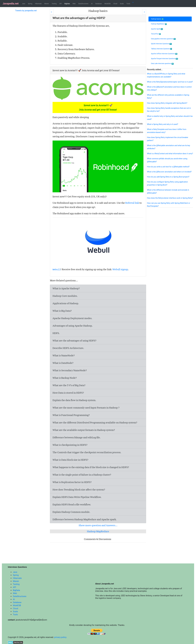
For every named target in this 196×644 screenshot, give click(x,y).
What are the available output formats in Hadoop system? (84, 430)
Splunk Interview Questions (161, 44)
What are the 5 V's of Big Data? (69, 385)
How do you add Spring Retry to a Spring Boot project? (168, 177)
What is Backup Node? (65, 378)
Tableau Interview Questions (161, 49)
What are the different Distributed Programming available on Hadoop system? (95, 423)
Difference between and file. (77, 437)
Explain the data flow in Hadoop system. (74, 400)
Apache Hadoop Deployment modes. (72, 318)
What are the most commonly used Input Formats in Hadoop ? (86, 408)
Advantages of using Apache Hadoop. (73, 326)
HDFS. (56, 333)
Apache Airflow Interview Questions (164, 54)
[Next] (144, 12)
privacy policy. (61, 637)
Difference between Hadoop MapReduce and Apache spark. (85, 519)
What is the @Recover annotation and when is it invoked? (169, 172)
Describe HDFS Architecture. (68, 348)
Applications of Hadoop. (66, 303)
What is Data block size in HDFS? (70, 460)
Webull (57, 270)
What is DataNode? (63, 363)
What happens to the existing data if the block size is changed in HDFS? (91, 467)
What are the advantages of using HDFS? (74, 341)
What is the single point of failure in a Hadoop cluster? (82, 475)
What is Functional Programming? (71, 415)
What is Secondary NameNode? (70, 370)
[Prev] (52, 12)
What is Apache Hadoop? (66, 288)
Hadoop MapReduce (98, 531)
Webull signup (120, 269)
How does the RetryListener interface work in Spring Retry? (170, 198)
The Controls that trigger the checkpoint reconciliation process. (87, 452)
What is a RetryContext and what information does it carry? (170, 154)
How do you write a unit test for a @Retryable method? (168, 167)
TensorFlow (156, 34)
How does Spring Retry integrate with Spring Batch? (167, 103)
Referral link (132, 203)
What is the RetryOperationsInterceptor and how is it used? (170, 82)
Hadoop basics (157, 19)
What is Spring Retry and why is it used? (162, 124)
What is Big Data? (62, 311)
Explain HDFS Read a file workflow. (72, 504)
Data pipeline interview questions (163, 39)
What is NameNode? (64, 355)
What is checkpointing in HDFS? (70, 445)
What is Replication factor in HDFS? (72, 482)
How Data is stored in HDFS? (68, 393)
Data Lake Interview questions (162, 64)
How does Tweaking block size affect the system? (79, 490)
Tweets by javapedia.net (26, 11)
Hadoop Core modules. (65, 296)
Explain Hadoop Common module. (71, 512)
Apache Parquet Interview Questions (164, 59)
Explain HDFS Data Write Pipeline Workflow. (77, 497)
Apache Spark (157, 29)
